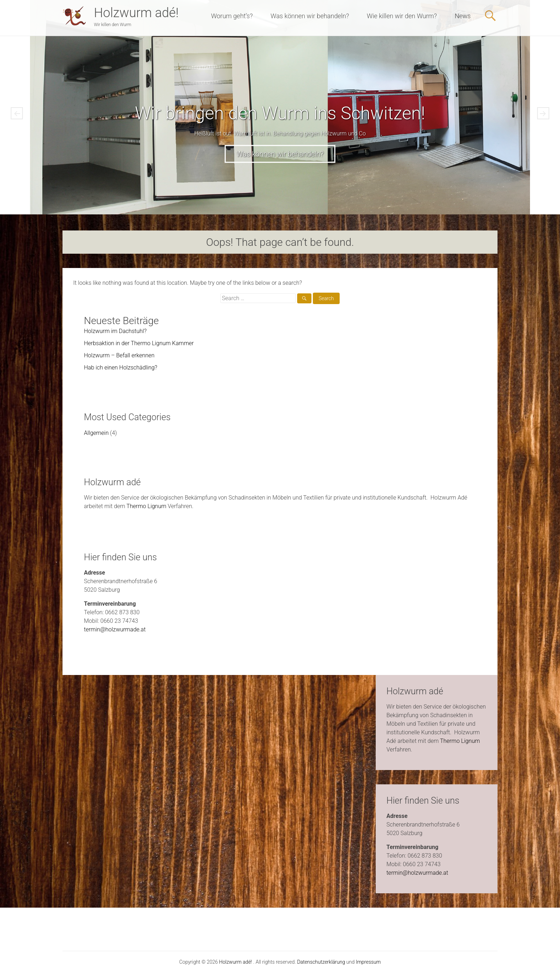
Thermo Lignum (146, 506)
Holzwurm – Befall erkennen (119, 355)
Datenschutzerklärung (321, 962)
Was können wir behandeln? (310, 16)
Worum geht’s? (232, 16)
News (463, 16)
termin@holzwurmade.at (115, 629)
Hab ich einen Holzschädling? (121, 368)
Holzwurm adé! (136, 13)
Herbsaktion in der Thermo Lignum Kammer (139, 343)
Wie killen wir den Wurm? (402, 16)
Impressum (368, 962)
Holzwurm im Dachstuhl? (115, 331)
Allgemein (96, 433)
